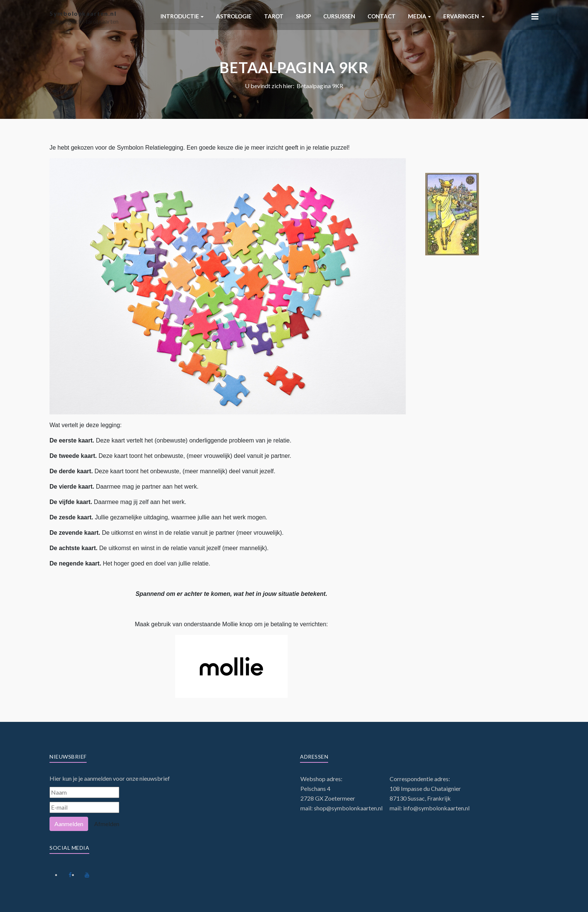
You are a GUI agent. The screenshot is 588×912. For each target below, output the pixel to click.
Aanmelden (69, 824)
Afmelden (107, 824)
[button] (182, 16)
